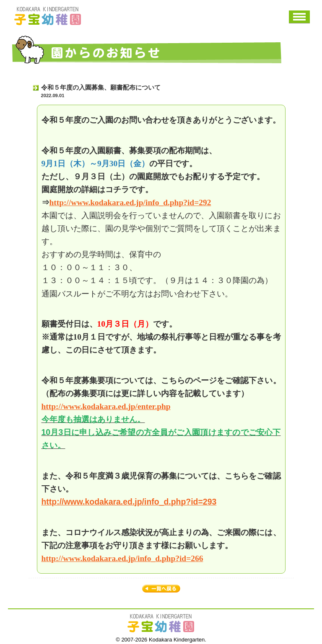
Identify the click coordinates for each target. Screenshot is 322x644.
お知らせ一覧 (161, 589)
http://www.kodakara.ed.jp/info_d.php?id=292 (130, 202)
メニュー (299, 17)
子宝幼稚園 (48, 16)
